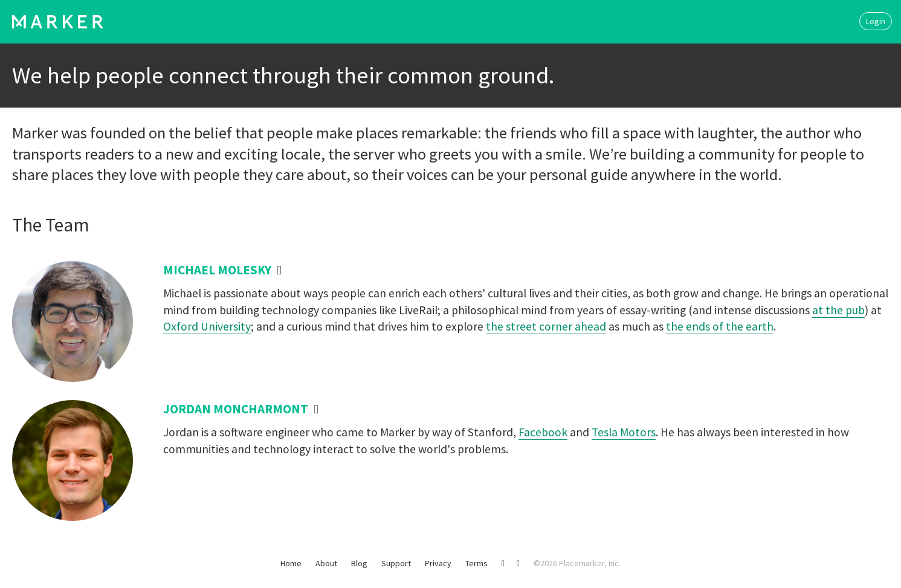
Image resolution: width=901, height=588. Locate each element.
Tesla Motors (624, 432)
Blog (359, 563)
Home (291, 563)
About (326, 563)
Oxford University (207, 326)
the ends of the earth (720, 326)
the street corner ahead (546, 326)
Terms (476, 563)
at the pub (838, 310)
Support (396, 563)
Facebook (543, 432)
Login (876, 21)
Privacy (438, 563)
